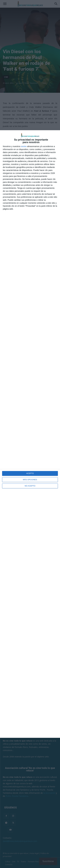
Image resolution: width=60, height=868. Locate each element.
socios (24, 146)
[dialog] (30, 434)
